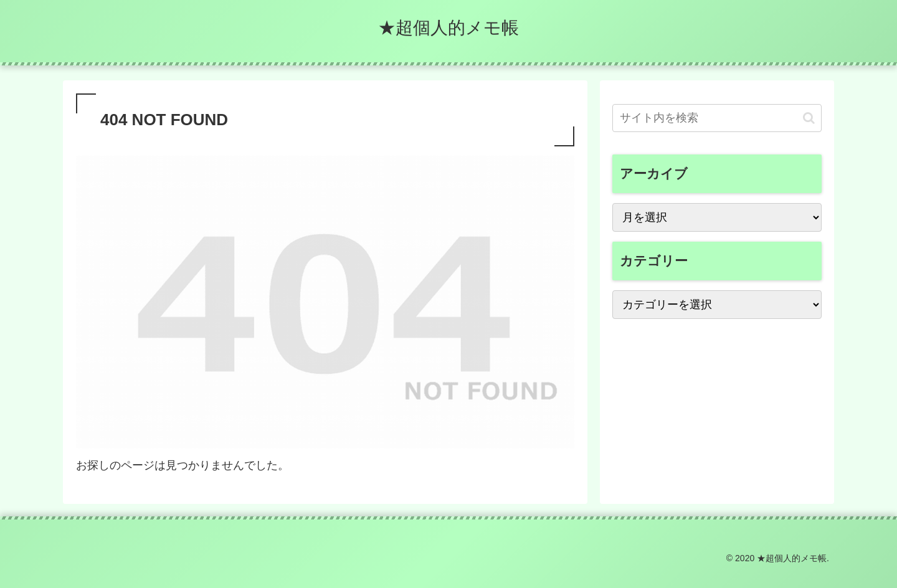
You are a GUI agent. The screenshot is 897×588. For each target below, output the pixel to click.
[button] (809, 118)
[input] (717, 118)
